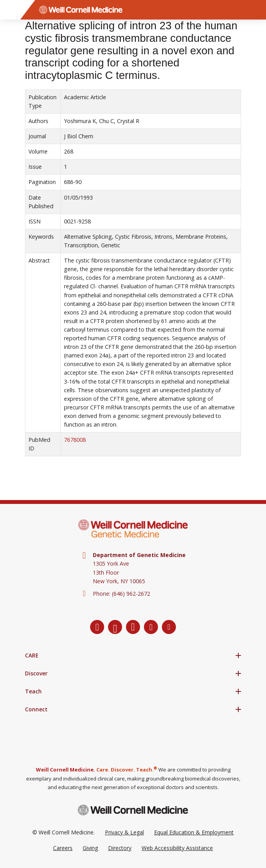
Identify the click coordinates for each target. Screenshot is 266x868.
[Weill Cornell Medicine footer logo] (133, 810)
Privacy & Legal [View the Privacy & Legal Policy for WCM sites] (124, 832)
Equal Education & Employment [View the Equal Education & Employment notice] (194, 832)
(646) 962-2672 (131, 594)
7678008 (75, 440)
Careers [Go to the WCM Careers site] (63, 848)
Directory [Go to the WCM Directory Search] (120, 848)
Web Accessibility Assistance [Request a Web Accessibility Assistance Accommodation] (177, 848)
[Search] (256, 10)
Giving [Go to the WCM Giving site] (90, 848)
